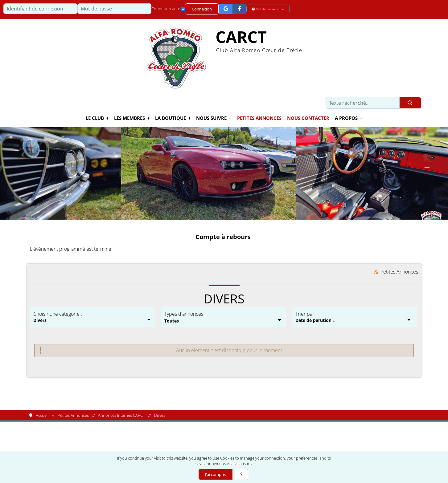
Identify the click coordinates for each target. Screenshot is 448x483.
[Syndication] (376, 272)
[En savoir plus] (241, 474)
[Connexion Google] (226, 9)
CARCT (241, 37)
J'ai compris (215, 474)
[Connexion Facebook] (239, 9)
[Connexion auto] (183, 9)
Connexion (202, 9)
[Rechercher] (410, 103)
